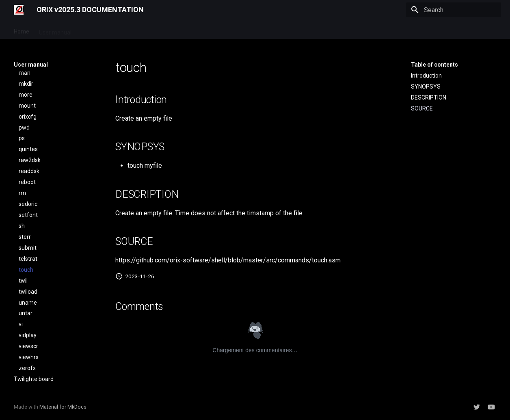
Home (22, 30)
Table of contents (434, 65)
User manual (55, 30)
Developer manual (105, 30)
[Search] (454, 10)
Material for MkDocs (63, 407)
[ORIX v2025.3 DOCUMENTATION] (19, 10)
